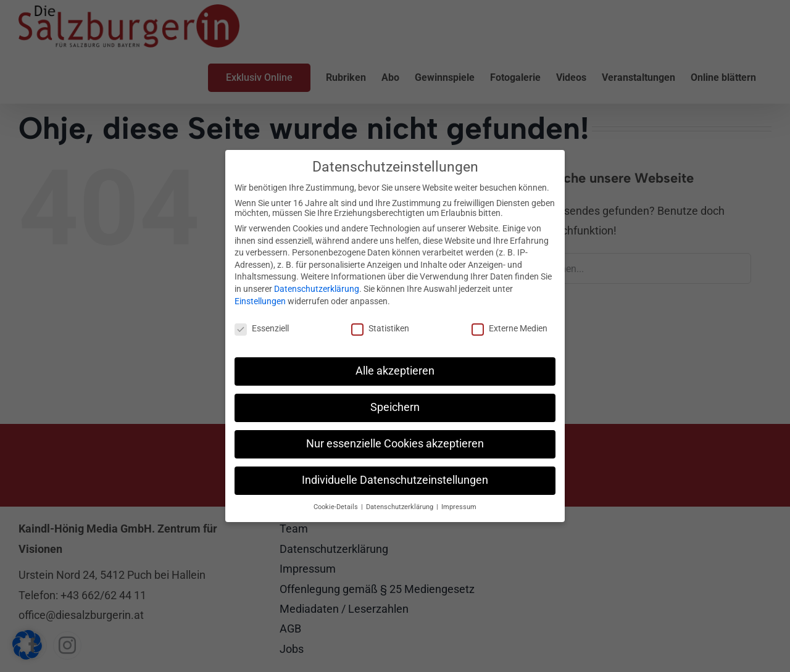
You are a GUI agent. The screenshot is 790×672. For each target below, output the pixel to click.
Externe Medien (509, 328)
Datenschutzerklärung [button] (401, 507)
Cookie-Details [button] (337, 507)
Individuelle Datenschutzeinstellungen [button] (395, 480)
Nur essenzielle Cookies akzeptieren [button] (395, 444)
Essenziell (262, 328)
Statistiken (380, 328)
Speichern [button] (395, 407)
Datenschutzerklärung (317, 289)
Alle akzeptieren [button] (395, 371)
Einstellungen (260, 301)
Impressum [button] (459, 507)
